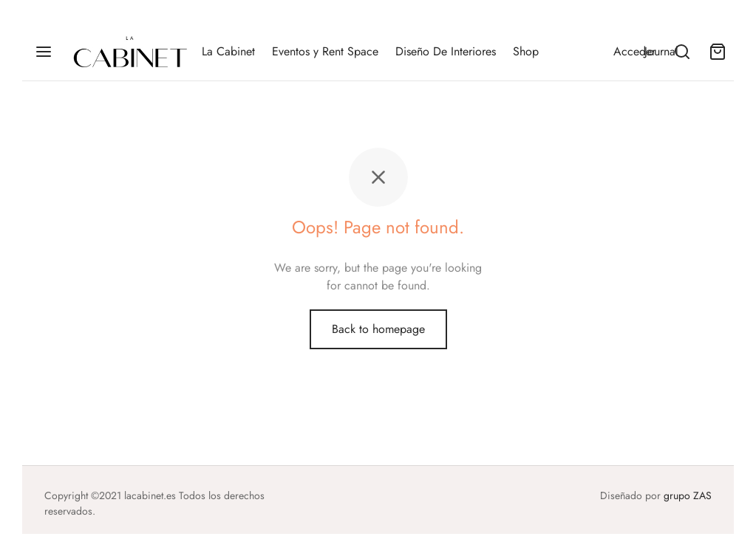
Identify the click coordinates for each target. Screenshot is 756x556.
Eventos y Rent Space (325, 51)
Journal (661, 51)
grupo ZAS (688, 495)
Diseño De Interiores (446, 51)
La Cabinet (228, 51)
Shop (526, 51)
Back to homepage (378, 329)
